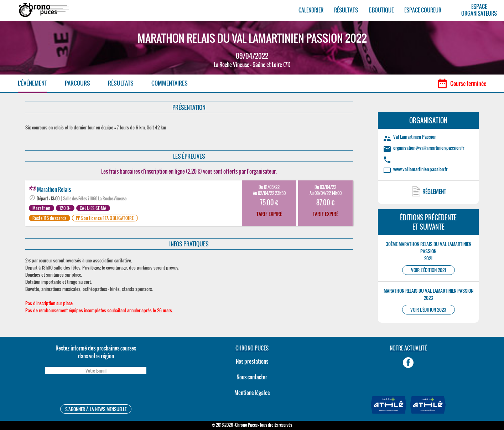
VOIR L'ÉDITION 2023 (428, 310)
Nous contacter (252, 377)
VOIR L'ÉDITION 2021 (428, 270)
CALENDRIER (311, 10)
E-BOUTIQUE (381, 10)
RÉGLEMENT (434, 191)
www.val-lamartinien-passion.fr (420, 169)
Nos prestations (252, 361)
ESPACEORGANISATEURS (479, 10)
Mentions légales (252, 393)
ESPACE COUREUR (423, 10)
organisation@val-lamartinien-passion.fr (429, 148)
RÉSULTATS (346, 10)
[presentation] (96, 390)
